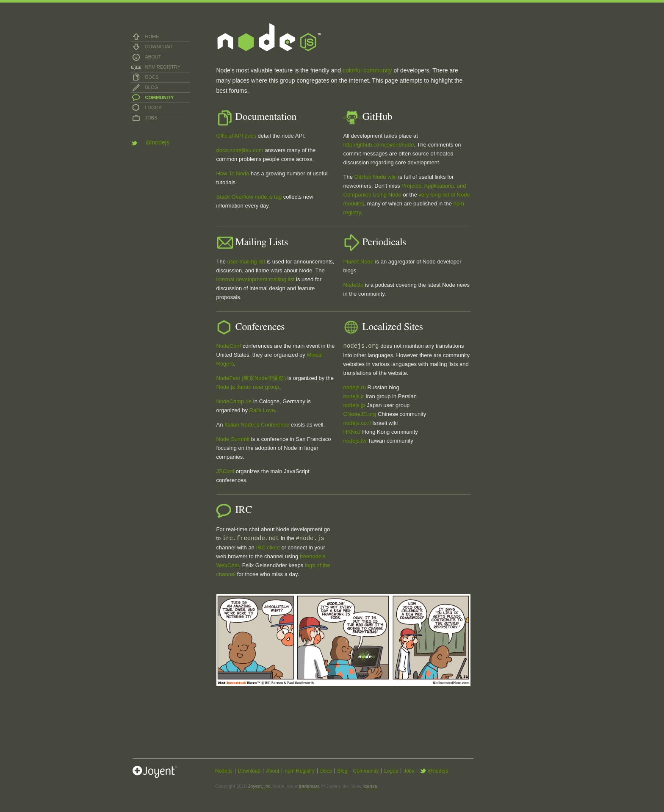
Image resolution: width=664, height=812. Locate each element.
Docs (152, 77)
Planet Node (359, 262)
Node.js (224, 771)
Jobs (151, 118)
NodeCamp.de (234, 401)
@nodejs (158, 142)
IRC (260, 547)
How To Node (233, 173)
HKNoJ (352, 432)
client (273, 547)
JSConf (225, 471)
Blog (152, 87)
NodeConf (229, 346)
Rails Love (262, 410)
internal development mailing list (256, 279)
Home (152, 36)
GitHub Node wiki (376, 177)
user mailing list (246, 262)
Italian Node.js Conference (257, 425)
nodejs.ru (355, 387)
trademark (310, 786)
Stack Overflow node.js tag (249, 197)
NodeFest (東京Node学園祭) (251, 378)
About (153, 57)
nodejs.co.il (357, 423)
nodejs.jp (354, 405)
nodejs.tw (355, 441)
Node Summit (233, 439)
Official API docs (236, 136)
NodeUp (354, 285)
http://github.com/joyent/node (379, 145)
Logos (154, 108)
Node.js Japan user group (248, 387)
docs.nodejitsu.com (240, 150)
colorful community (367, 70)
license (370, 786)
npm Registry (163, 67)
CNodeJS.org (360, 414)
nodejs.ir (354, 396)
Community (160, 97)
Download (159, 47)
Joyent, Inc (259, 786)
